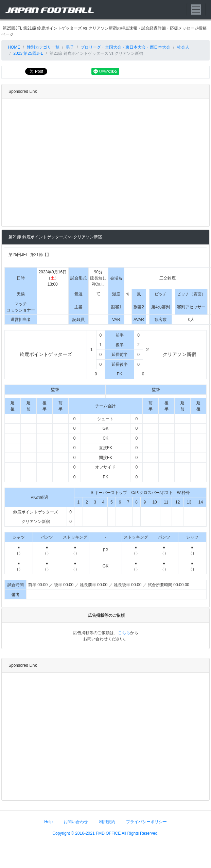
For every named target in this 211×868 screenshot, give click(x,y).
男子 (70, 47)
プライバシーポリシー (146, 821)
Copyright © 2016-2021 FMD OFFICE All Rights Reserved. (105, 833)
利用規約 (107, 821)
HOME (13, 47)
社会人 (183, 47)
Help (48, 821)
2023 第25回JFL (28, 53)
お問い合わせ (76, 821)
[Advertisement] (64, 163)
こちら (124, 632)
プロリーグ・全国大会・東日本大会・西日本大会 (125, 47)
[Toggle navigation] (196, 10)
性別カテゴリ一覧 (43, 47)
